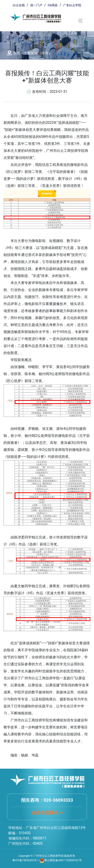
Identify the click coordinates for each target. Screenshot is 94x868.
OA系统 (53, 5)
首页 (17, 53)
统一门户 (36, 5)
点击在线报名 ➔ (47, 813)
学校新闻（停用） (38, 53)
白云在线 (19, 5)
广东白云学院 (72, 5)
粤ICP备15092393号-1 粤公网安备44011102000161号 (47, 860)
